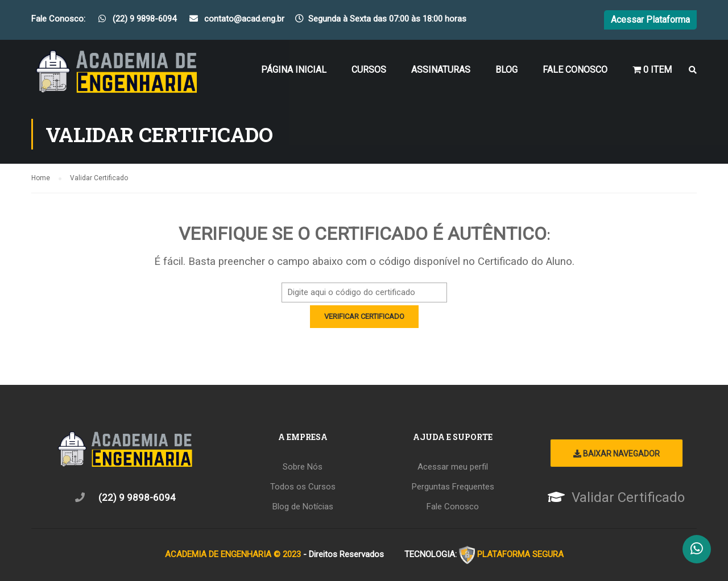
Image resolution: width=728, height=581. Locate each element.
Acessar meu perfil (453, 467)
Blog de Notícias (303, 507)
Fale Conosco (575, 70)
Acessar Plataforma (650, 20)
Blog (506, 70)
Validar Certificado (628, 497)
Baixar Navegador (617, 454)
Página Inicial (294, 70)
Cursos (369, 70)
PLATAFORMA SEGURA (520, 554)
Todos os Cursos (303, 487)
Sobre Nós (303, 467)
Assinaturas (441, 70)
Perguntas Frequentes (453, 487)
